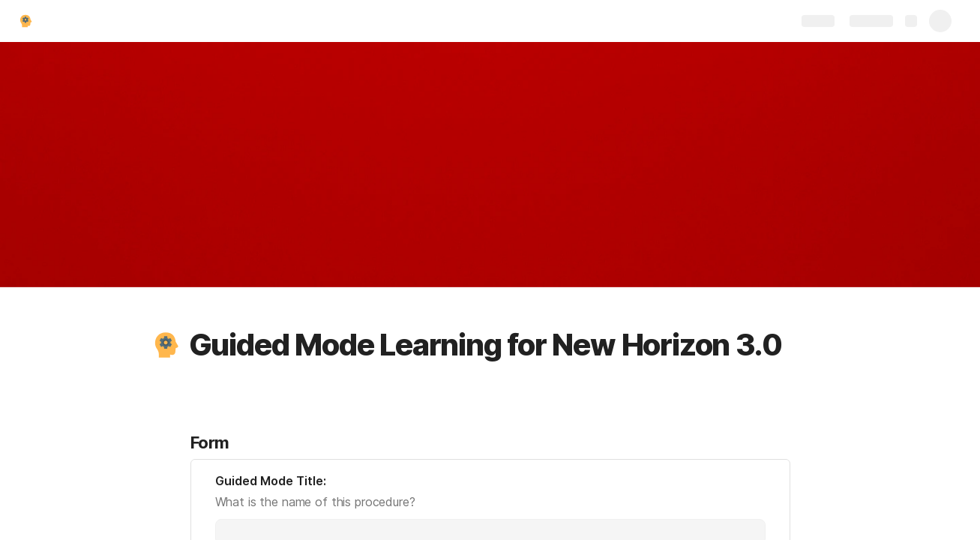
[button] (166, 345)
